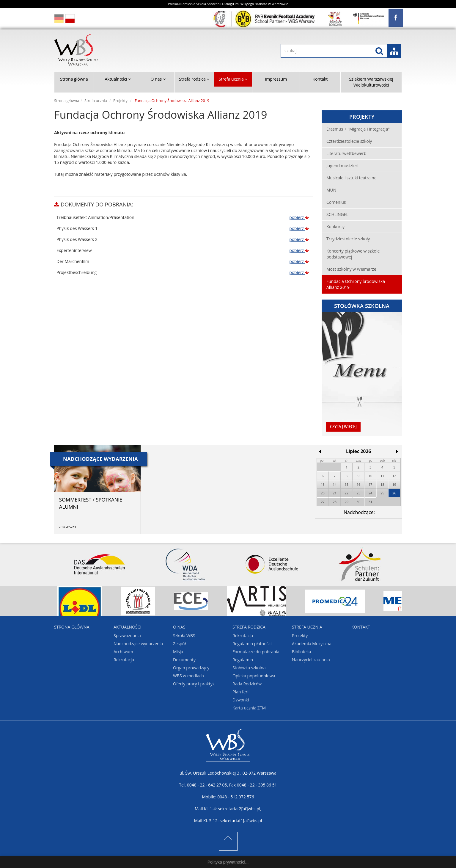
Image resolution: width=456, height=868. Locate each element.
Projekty (120, 101)
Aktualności (127, 627)
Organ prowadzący (191, 668)
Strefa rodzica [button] (194, 79)
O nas (179, 627)
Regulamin (243, 660)
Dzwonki (241, 700)
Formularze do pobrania (256, 652)
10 (371, 476)
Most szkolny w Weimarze (351, 269)
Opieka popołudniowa (254, 676)
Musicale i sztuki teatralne (352, 178)
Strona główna (74, 79)
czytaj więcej (343, 427)
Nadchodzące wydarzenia (138, 644)
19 (394, 484)
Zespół (179, 644)
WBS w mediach (188, 676)
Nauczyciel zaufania (311, 660)
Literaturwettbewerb (346, 153)
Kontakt (320, 79)
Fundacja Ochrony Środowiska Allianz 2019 (356, 284)
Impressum (276, 79)
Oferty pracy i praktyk (194, 684)
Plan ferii (241, 692)
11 (382, 476)
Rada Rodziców (247, 684)
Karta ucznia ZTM (249, 708)
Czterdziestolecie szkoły (349, 141)
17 (371, 484)
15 (347, 484)
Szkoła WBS (184, 636)
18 (382, 484)
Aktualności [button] (118, 79)
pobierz (299, 217)
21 (335, 493)
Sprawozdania (127, 636)
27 (323, 502)
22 (347, 493)
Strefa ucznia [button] (233, 79)
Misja (178, 652)
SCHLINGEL (337, 214)
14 (335, 484)
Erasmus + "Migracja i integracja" (358, 129)
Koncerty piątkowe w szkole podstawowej (353, 254)
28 (335, 502)
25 (382, 493)
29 (347, 502)
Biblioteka (302, 652)
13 (323, 484)
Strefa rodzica (249, 627)
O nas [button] (158, 79)
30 (359, 502)
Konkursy (335, 227)
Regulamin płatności (252, 644)
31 (371, 502)
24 (371, 493)
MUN (331, 190)
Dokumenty (184, 660)
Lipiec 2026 (358, 451)
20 (323, 493)
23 (359, 493)
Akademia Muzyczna (312, 644)
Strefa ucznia (96, 101)
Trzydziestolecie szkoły (348, 239)
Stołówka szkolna (249, 668)
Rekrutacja (124, 660)
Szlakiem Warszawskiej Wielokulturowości (371, 82)
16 (359, 484)
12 (394, 476)
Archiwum (123, 652)
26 (394, 493)
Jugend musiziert (343, 166)
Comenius (336, 202)
